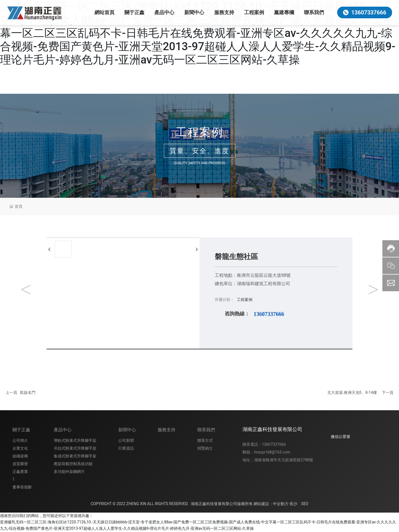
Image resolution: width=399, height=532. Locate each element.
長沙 (293, 504)
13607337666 (269, 314)
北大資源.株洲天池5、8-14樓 (352, 392)
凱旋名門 (28, 392)
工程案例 (199, 132)
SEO (305, 504)
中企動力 (281, 504)
